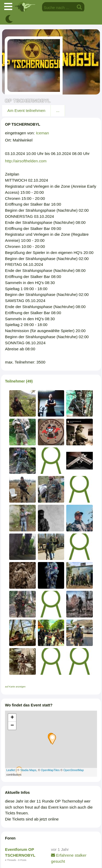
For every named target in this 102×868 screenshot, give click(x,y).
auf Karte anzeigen (15, 687)
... (58, 110)
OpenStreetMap (74, 770)
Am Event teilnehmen (26, 110)
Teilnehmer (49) (19, 381)
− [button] (12, 726)
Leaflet (11, 770)
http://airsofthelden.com (26, 161)
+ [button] (12, 718)
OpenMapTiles (50, 770)
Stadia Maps (28, 770)
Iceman (42, 133)
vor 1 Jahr (60, 849)
